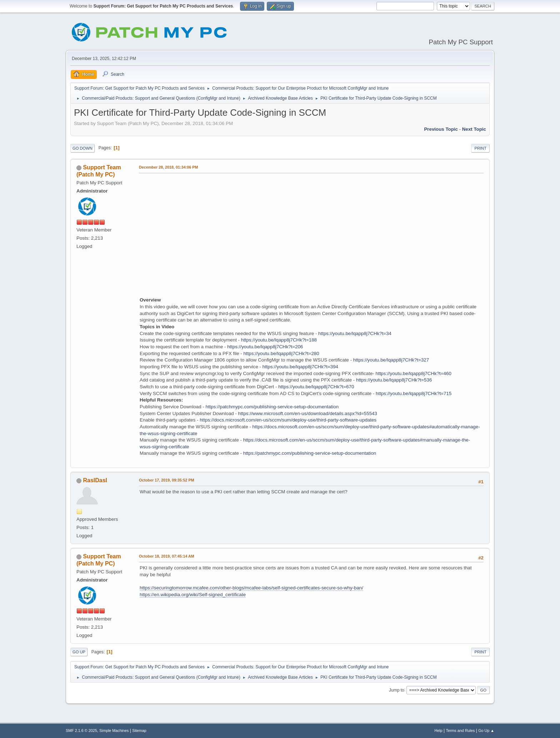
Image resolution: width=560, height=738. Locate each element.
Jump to (397, 690)
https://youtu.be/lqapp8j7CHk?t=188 (279, 340)
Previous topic (441, 129)
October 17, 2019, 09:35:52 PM (167, 480)
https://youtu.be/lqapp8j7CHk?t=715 (414, 393)
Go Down (82, 148)
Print (480, 148)
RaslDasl (95, 480)
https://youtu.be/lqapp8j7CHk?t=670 (316, 387)
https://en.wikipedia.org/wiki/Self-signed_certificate (193, 595)
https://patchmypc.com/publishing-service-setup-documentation (272, 407)
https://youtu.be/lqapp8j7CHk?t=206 (265, 347)
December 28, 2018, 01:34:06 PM (168, 167)
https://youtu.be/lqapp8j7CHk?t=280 (281, 353)
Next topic (474, 129)
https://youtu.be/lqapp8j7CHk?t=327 (391, 360)
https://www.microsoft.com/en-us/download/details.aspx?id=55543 (308, 413)
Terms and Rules (461, 730)
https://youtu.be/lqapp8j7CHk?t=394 (300, 367)
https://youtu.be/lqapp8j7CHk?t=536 (394, 380)
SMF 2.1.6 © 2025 (81, 730)
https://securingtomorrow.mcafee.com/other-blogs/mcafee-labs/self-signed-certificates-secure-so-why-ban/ (251, 588)
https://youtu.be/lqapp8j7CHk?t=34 (355, 333)
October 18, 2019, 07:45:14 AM (167, 556)
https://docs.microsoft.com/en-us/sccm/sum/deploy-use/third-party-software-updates (288, 420)
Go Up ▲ (486, 730)
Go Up (79, 652)
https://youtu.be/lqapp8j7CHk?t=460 (414, 373)
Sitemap (139, 730)
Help (439, 730)
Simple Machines (114, 730)
